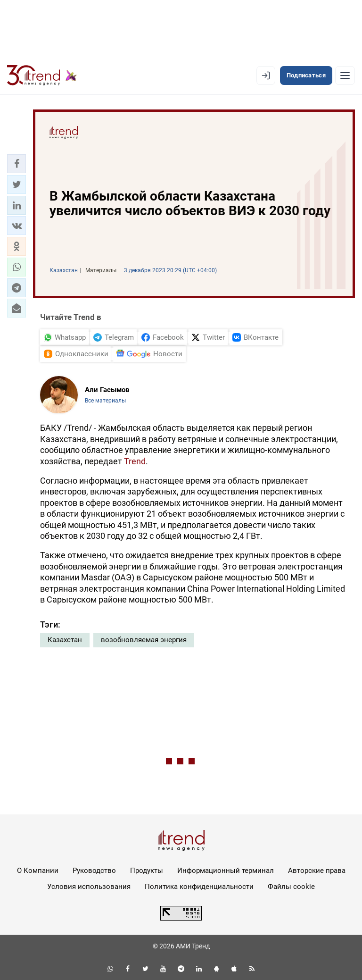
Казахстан (65, 640)
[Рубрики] (345, 75)
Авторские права (317, 871)
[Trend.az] (42, 75)
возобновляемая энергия (144, 640)
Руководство (94, 871)
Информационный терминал (226, 871)
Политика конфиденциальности (199, 887)
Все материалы (105, 401)
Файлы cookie (291, 887)
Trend (135, 461)
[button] (16, 164)
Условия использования (89, 887)
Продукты (147, 871)
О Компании (38, 871)
